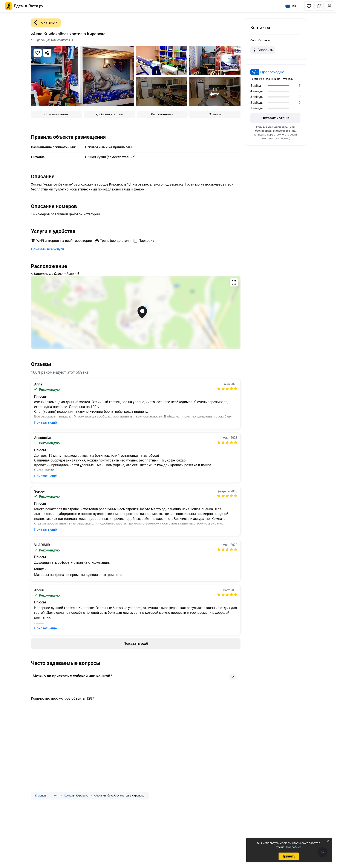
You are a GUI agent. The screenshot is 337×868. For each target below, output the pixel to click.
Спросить (262, 50)
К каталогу (44, 23)
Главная (41, 796)
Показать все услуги (47, 249)
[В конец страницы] (323, 852)
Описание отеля (57, 114)
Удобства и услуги (109, 114)
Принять (288, 856)
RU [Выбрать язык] (291, 6)
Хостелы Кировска (76, 796)
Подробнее (294, 847)
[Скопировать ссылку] (47, 53)
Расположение (162, 114)
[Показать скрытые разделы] (56, 796)
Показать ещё (45, 423)
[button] (309, 6)
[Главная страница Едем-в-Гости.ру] (24, 6)
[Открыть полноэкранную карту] (136, 312)
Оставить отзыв (275, 118)
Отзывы (215, 114)
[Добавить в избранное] (38, 53)
